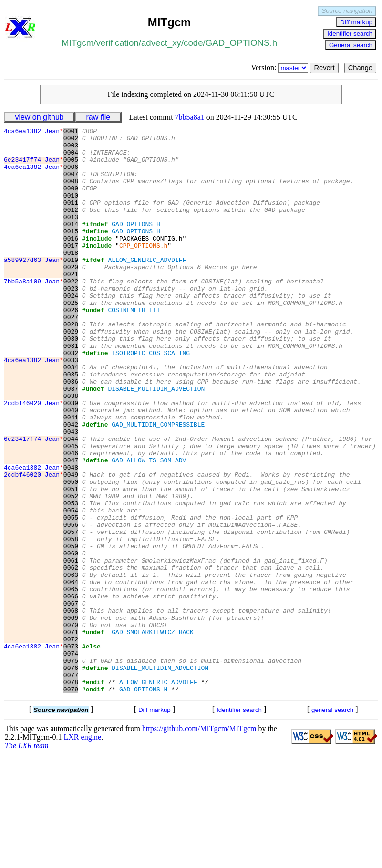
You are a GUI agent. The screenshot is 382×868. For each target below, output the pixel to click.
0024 (71, 330)
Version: (280, 68)
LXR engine (83, 850)
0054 (71, 587)
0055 (71, 596)
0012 (71, 227)
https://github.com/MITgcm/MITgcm (199, 842)
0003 (71, 149)
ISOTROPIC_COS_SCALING (151, 398)
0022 (71, 313)
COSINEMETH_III (134, 347)
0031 (71, 390)
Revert (324, 68)
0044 (71, 502)
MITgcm (77, 43)
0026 (71, 347)
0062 (71, 656)
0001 (71, 132)
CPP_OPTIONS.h (143, 270)
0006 (71, 175)
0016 (71, 261)
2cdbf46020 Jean (34, 459)
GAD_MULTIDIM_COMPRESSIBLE (158, 484)
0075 (71, 768)
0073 (71, 751)
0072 (71, 742)
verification (118, 43)
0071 (71, 733)
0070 (71, 725)
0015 (71, 252)
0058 (71, 622)
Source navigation (347, 11)
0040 (71, 467)
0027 (71, 356)
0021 (71, 304)
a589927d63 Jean (34, 287)
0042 (71, 484)
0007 (71, 184)
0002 (71, 141)
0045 (71, 510)
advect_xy (161, 43)
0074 (71, 759)
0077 (71, 785)
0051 (71, 562)
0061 (71, 648)
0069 (71, 716)
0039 (71, 459)
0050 (71, 553)
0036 (71, 433)
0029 (71, 373)
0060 (71, 639)
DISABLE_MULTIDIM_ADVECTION (156, 441)
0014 (71, 244)
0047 (71, 527)
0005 (71, 167)
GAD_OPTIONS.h (241, 43)
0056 (71, 605)
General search (351, 45)
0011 (71, 218)
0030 (71, 381)
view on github (39, 117)
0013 (71, 235)
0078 (71, 794)
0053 (71, 579)
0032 (71, 398)
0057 (71, 613)
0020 (71, 295)
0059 (71, 630)
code (193, 43)
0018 (71, 278)
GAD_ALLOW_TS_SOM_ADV (149, 527)
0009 (71, 201)
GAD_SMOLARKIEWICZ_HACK (153, 733)
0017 (71, 270)
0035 (71, 424)
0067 (71, 699)
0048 (71, 536)
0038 (71, 450)
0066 (71, 690)
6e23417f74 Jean (34, 167)
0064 (71, 673)
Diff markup (356, 22)
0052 (71, 570)
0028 (71, 364)
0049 (71, 544)
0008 (71, 192)
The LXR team (27, 859)
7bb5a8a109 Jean (34, 313)
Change (360, 68)
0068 (71, 708)
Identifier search (350, 34)
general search (332, 823)
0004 (71, 158)
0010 (71, 209)
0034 (71, 416)
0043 (71, 493)
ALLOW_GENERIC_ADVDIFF (147, 287)
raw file (98, 117)
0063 (71, 665)
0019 (71, 287)
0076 (71, 776)
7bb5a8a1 (190, 117)
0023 (71, 321)
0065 (71, 682)
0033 (71, 407)
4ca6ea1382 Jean (34, 132)
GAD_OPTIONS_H (136, 244)
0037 (71, 441)
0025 (71, 338)
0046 (71, 519)
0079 (71, 802)
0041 (71, 476)
